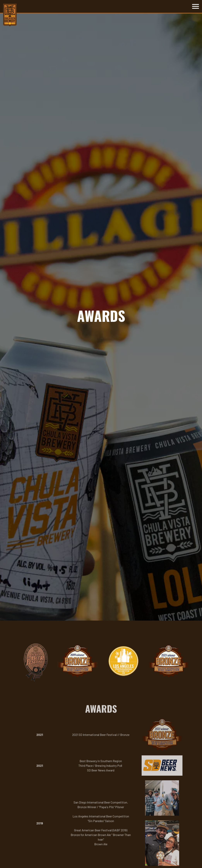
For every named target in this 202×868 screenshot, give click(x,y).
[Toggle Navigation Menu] (196, 6)
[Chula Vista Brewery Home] (10, 15)
